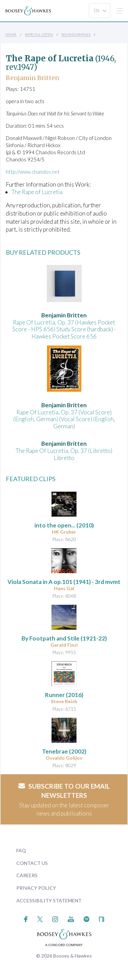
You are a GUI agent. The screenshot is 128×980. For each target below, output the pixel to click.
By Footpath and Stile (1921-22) (64, 638)
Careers (27, 875)
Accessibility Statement (49, 900)
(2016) (64, 695)
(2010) (64, 525)
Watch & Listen (39, 34)
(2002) (64, 751)
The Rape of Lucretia (37, 192)
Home (11, 34)
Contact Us (32, 863)
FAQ (21, 850)
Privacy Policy (36, 888)
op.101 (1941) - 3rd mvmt (64, 582)
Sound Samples (76, 34)
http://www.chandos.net (33, 172)
